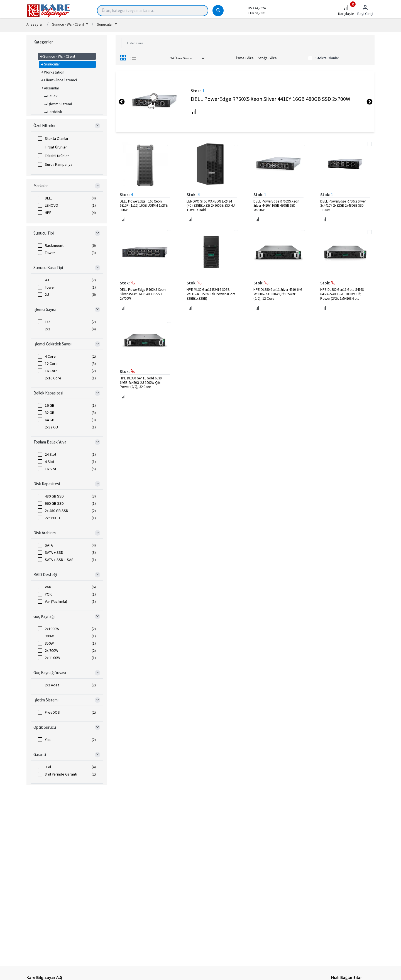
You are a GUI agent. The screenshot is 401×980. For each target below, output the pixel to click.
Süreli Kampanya (59, 164)
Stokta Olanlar (57, 138)
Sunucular (105, 24)
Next (369, 101)
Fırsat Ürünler (56, 147)
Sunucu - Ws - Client (69, 24)
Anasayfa (34, 24)
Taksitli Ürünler (57, 156)
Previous (121, 101)
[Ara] (218, 11)
